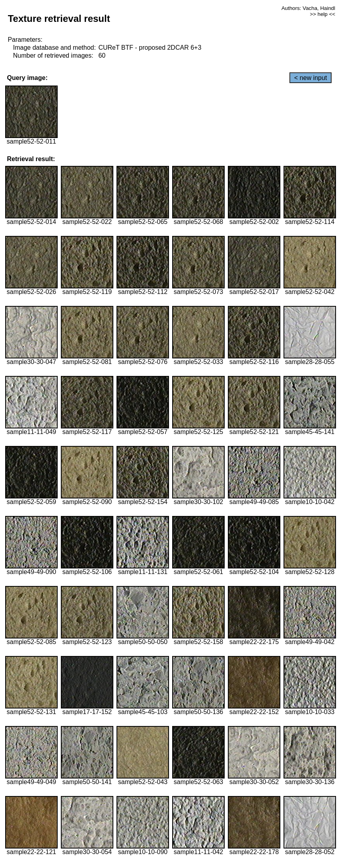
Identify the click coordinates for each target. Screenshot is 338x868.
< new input (311, 78)
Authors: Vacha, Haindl (308, 8)
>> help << (322, 14)
